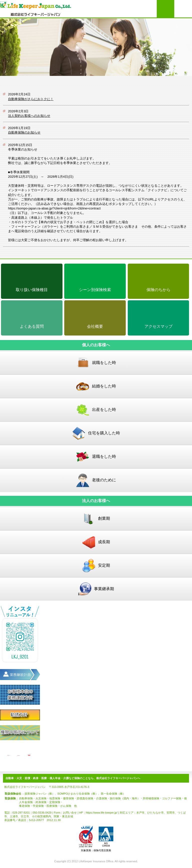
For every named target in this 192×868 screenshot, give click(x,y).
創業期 (96, 519)
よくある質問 (32, 326)
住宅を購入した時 (96, 433)
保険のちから (158, 290)
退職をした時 (96, 457)
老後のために (96, 480)
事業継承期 (96, 589)
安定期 (96, 566)
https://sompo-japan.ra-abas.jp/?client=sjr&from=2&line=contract (54, 208)
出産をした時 (96, 410)
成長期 (96, 542)
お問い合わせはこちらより (165, 9)
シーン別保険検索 (95, 290)
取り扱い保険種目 (32, 290)
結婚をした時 (96, 386)
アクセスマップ (158, 326)
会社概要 (95, 326)
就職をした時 (96, 363)
